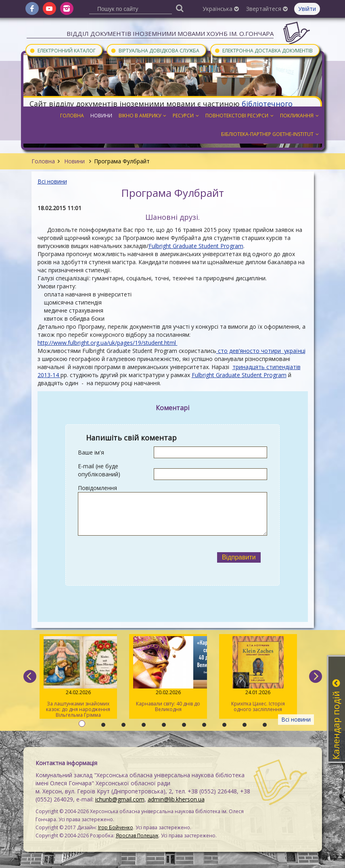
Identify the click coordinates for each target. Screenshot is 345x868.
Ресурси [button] (186, 116)
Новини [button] (101, 116)
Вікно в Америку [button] (142, 116)
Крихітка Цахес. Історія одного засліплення (258, 674)
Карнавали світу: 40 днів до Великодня (168, 674)
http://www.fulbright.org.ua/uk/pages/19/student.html (108, 343)
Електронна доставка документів (263, 50)
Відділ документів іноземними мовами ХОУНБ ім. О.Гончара (170, 33)
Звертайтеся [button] (267, 9)
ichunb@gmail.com (120, 799)
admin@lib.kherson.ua (176, 799)
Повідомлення (97, 488)
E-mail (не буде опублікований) (99, 470)
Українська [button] (221, 9)
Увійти (307, 9)
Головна (43, 161)
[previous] (30, 676)
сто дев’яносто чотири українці (261, 351)
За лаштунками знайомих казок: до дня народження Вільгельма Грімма (78, 677)
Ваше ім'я (91, 452)
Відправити (239, 557)
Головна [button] (72, 116)
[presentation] (144, 557)
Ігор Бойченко (116, 827)
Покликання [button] (299, 116)
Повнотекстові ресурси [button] (239, 116)
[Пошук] (180, 8)
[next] (316, 676)
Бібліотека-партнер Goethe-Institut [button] (270, 134)
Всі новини (52, 181)
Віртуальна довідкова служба (155, 50)
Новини (74, 161)
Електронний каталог (63, 50)
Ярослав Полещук (137, 836)
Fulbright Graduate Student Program (196, 246)
